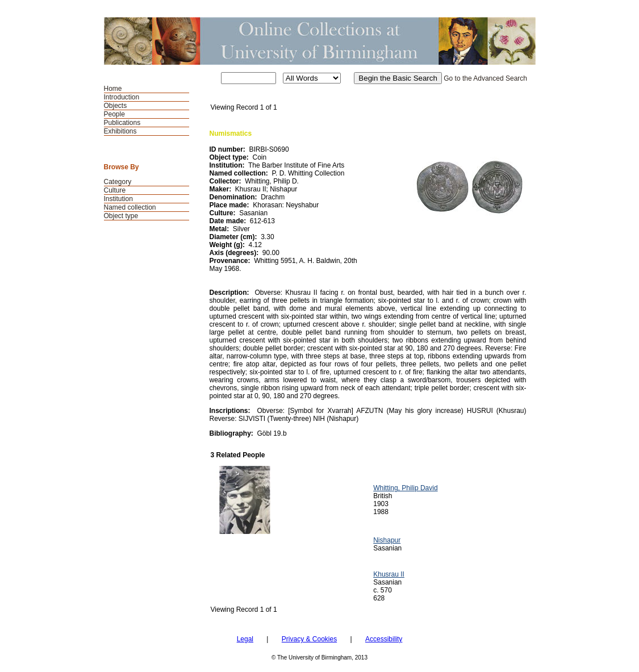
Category (118, 182)
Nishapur (387, 540)
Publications (122, 123)
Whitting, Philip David (405, 488)
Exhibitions (120, 131)
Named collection (130, 207)
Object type (121, 216)
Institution (118, 199)
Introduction (122, 97)
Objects (116, 106)
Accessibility (384, 639)
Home (113, 89)
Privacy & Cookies (309, 639)
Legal (245, 639)
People (114, 114)
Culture (115, 190)
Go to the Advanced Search (485, 78)
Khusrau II (389, 574)
